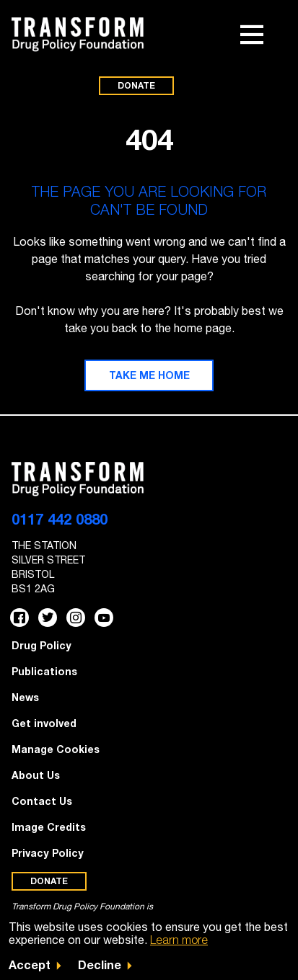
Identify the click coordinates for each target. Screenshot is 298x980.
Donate (136, 85)
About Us (36, 775)
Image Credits (49, 827)
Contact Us (42, 801)
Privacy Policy (48, 853)
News (25, 697)
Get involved (44, 723)
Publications (44, 671)
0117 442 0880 (60, 519)
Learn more (179, 940)
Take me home (149, 375)
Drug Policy (41, 645)
